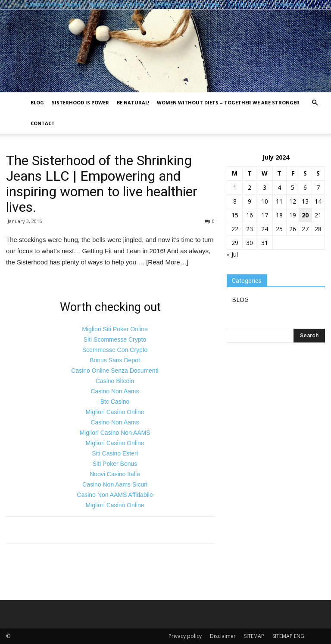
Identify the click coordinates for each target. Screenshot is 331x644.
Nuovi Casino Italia (115, 474)
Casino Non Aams (115, 391)
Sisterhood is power (80, 102)
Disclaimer (223, 636)
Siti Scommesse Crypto (115, 339)
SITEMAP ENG (288, 636)
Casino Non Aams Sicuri (115, 484)
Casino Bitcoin (115, 381)
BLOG (37, 102)
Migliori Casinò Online (115, 505)
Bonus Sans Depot (115, 360)
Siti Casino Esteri (115, 453)
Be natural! (133, 102)
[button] (315, 103)
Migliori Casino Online (115, 412)
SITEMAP (254, 636)
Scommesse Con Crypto (115, 350)
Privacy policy (185, 636)
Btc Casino (115, 402)
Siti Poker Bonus (115, 464)
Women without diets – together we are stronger (228, 102)
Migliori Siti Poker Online (115, 329)
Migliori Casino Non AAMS (115, 433)
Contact (43, 123)
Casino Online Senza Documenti (115, 371)
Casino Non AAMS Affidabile (115, 495)
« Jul (232, 254)
